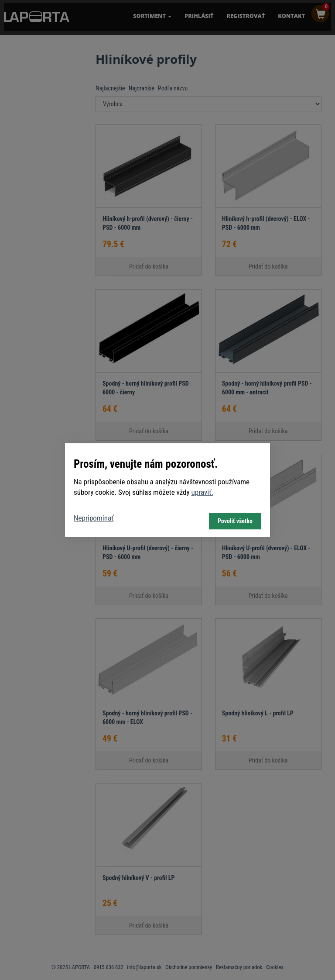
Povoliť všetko (235, 521)
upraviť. (203, 492)
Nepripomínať (94, 518)
